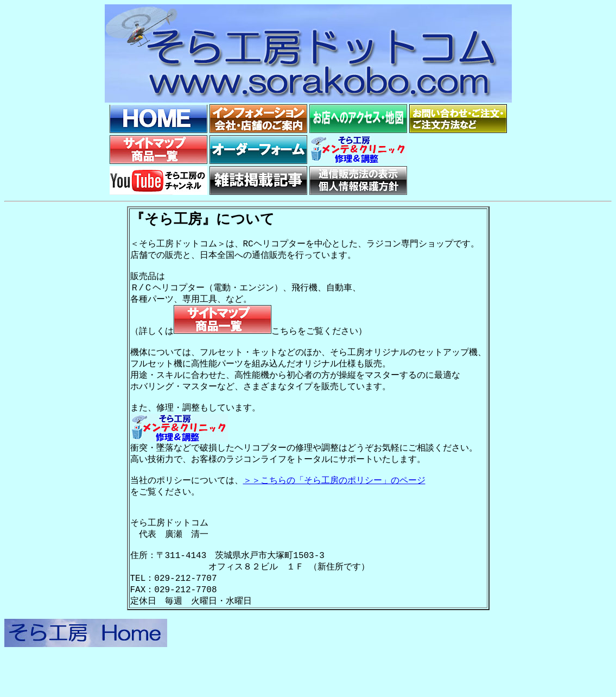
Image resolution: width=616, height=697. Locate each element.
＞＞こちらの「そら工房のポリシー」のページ (334, 506)
